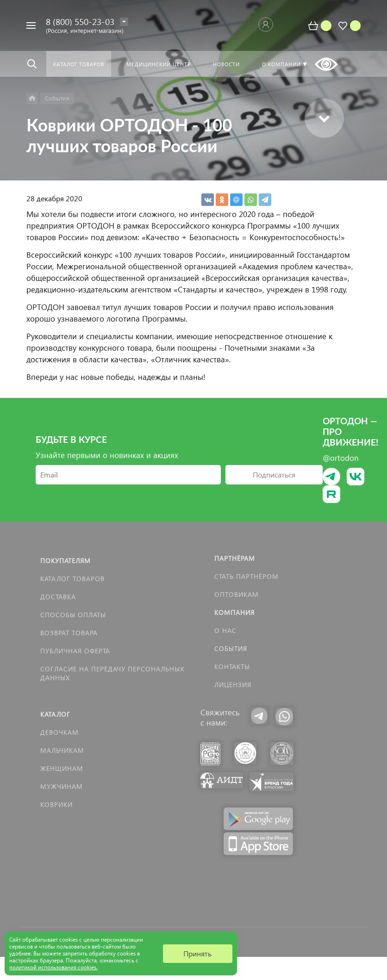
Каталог (55, 714)
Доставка (58, 597)
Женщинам (62, 768)
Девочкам (59, 732)
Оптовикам (237, 594)
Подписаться (274, 474)
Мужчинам (62, 786)
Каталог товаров (72, 579)
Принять (197, 953)
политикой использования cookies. (53, 967)
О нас (225, 630)
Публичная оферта (75, 651)
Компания (234, 612)
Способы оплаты (73, 615)
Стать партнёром (247, 576)
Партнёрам (235, 558)
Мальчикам (62, 750)
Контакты (232, 667)
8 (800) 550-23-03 (80, 22)
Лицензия (233, 685)
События (231, 648)
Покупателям (66, 561)
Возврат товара (69, 633)
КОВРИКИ (56, 804)
